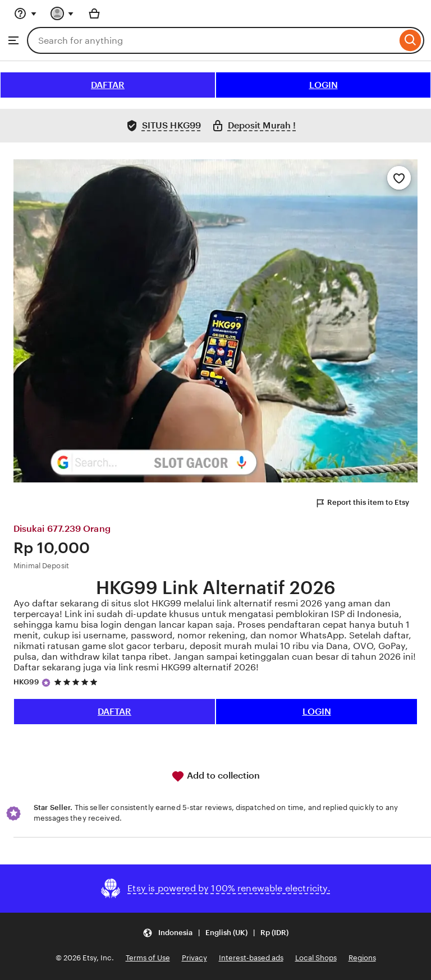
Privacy (194, 958)
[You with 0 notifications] (62, 13)
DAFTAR (108, 85)
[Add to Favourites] (399, 178)
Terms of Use (148, 958)
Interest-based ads (251, 958)
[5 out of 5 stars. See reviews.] (77, 682)
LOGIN (324, 85)
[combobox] (212, 40)
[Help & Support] (25, 13)
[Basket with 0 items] (94, 13)
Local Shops (316, 958)
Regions (362, 958)
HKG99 (26, 682)
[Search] (411, 40)
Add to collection (215, 776)
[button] (215, 933)
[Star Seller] (46, 683)
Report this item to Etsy (362, 503)
